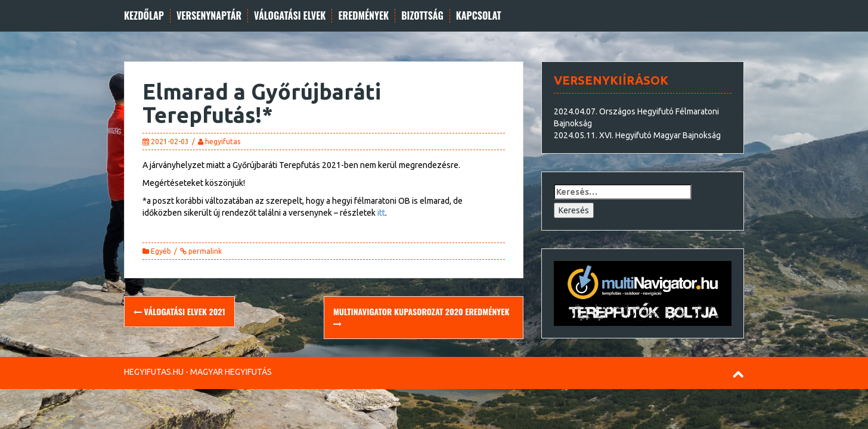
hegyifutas (223, 142)
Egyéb (161, 251)
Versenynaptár (209, 16)
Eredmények (363, 16)
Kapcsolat (479, 16)
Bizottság (422, 16)
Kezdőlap (144, 16)
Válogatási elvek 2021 (179, 311)
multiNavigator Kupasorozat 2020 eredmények (421, 317)
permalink (204, 251)
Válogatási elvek (290, 16)
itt (381, 213)
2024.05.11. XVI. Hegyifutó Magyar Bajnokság (637, 135)
